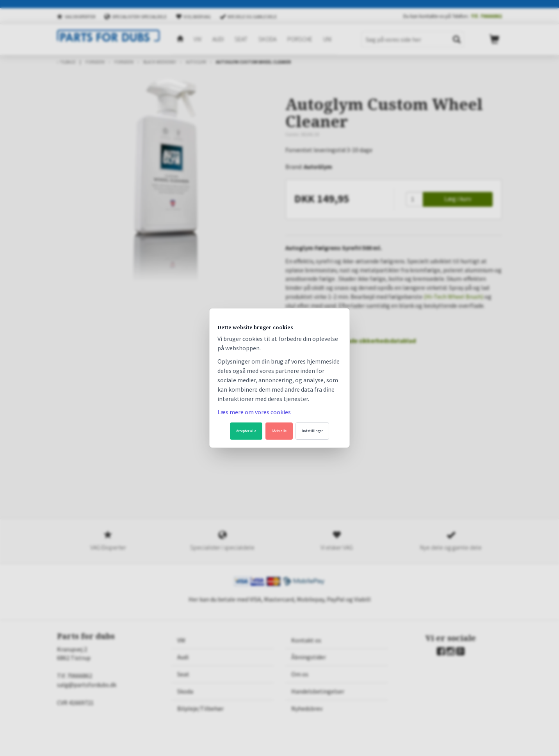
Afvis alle (279, 431)
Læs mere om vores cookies (254, 412)
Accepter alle (246, 431)
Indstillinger (312, 431)
